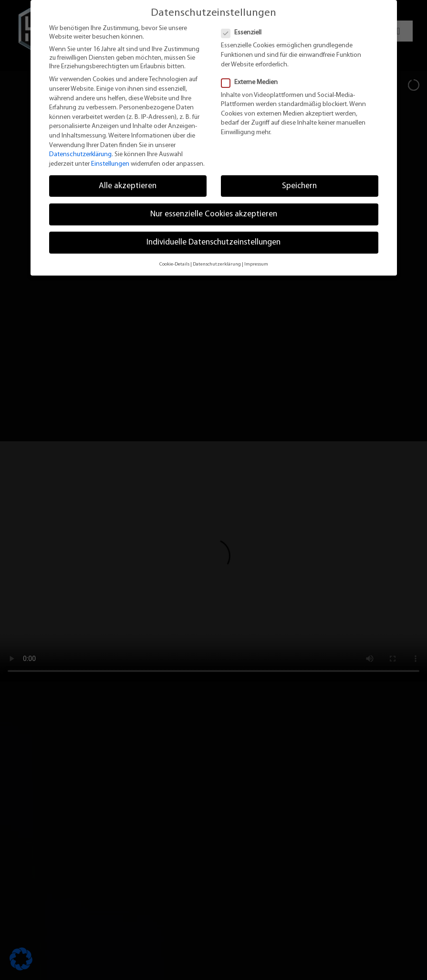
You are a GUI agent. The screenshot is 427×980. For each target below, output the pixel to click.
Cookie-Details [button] (174, 264)
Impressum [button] (256, 264)
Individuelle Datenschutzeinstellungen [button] (213, 242)
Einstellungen (110, 164)
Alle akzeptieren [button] (128, 186)
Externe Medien (253, 83)
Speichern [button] (299, 186)
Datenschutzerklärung (80, 154)
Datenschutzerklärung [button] (217, 264)
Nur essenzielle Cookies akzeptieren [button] (214, 214)
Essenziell (245, 33)
